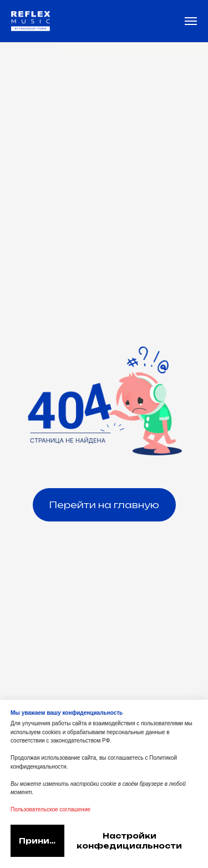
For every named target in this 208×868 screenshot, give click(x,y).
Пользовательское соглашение (50, 809)
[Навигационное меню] (191, 21)
